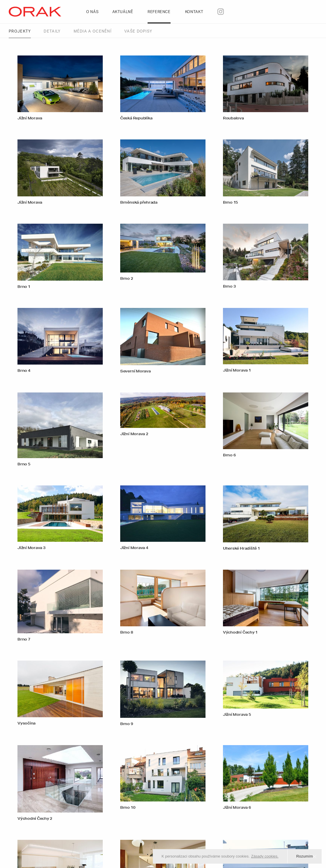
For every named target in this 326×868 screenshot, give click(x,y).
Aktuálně (124, 12)
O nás (93, 12)
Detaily (52, 32)
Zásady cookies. (265, 856)
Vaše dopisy (138, 32)
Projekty (20, 32)
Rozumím (305, 856)
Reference (160, 12)
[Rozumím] (314, 856)
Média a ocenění (93, 32)
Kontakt (195, 12)
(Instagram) (231, 12)
